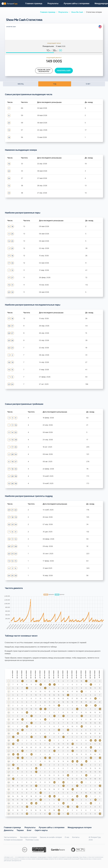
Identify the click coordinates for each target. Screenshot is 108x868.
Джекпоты (9, 830)
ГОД (55, 84)
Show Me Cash (77, 12)
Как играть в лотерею (28, 837)
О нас (67, 837)
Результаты (63, 12)
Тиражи (20, 830)
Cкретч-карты (41, 830)
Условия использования (13, 840)
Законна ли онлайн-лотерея (51, 837)
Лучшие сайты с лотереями (77, 3)
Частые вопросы (10, 837)
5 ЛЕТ (88, 84)
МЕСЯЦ (21, 84)
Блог (29, 830)
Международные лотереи (80, 827)
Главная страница (48, 12)
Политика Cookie (32, 840)
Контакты (76, 837)
